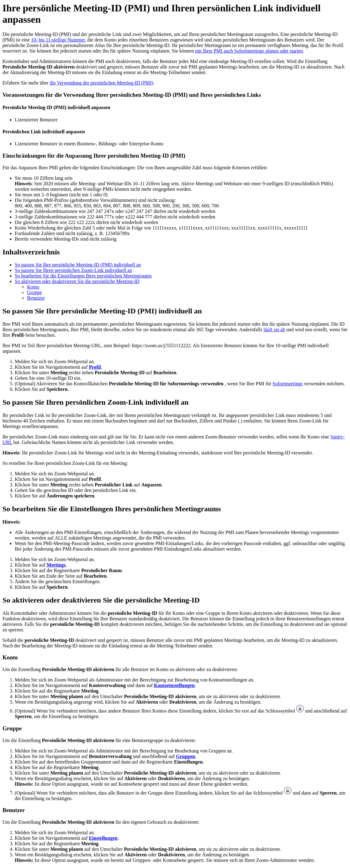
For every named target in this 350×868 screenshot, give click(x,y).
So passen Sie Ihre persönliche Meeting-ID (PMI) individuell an (78, 265)
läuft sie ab (274, 330)
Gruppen (186, 756)
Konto (33, 287)
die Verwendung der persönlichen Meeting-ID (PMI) (102, 83)
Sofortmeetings (288, 384)
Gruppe (34, 292)
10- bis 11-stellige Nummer (58, 40)
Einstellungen (103, 838)
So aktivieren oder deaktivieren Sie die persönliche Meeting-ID (77, 281)
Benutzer (36, 298)
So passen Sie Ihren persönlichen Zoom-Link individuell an (73, 270)
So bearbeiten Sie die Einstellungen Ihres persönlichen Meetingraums (83, 276)
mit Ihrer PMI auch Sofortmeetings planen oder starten (249, 51)
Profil (95, 367)
